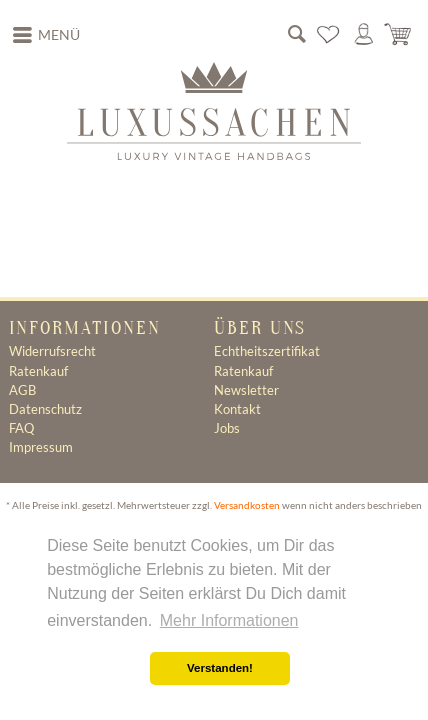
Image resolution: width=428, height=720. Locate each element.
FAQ (21, 428)
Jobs (227, 428)
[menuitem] (47, 35)
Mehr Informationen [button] (229, 620)
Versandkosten (247, 505)
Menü (47, 33)
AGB (22, 390)
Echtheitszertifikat (267, 351)
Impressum (41, 447)
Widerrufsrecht (52, 351)
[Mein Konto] (364, 34)
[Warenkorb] (399, 34)
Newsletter (246, 390)
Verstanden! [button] (220, 668)
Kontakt (237, 409)
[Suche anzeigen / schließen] (297, 34)
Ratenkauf (38, 371)
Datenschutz (45, 409)
